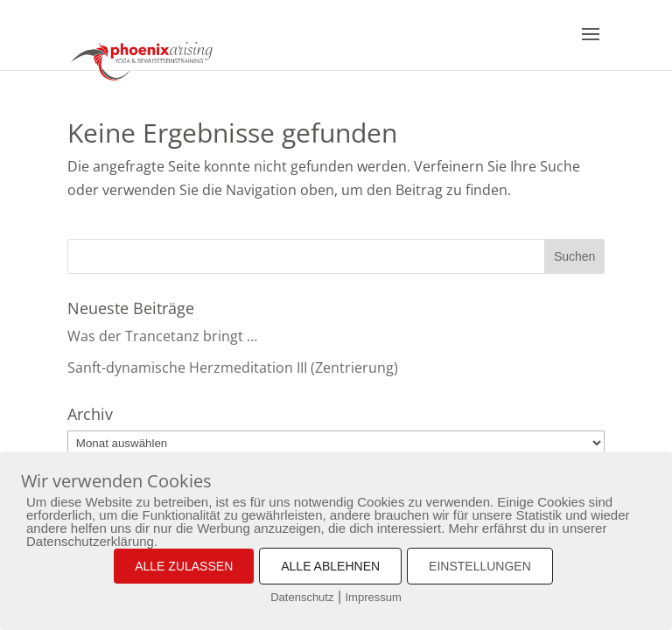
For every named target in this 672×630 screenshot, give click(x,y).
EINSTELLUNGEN (480, 566)
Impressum (374, 597)
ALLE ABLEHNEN (330, 566)
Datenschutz (302, 597)
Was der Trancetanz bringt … (162, 336)
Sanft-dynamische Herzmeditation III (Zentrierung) (233, 367)
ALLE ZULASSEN (184, 566)
